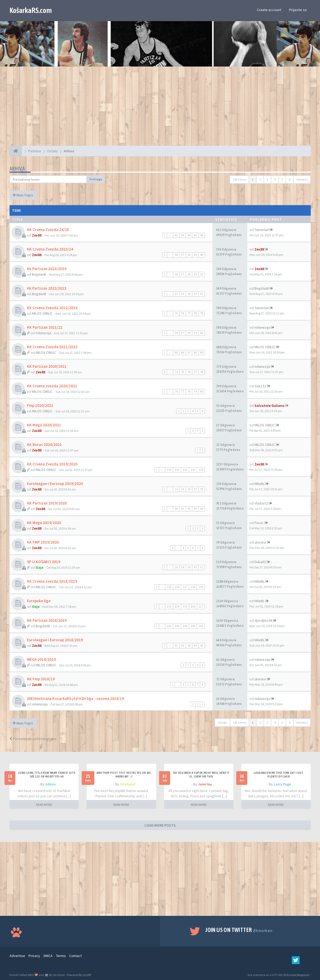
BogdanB (39, 274)
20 (202, 274)
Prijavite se (298, 10)
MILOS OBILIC (42, 313)
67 (189, 352)
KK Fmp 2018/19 (41, 679)
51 (176, 294)
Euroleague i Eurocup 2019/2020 (55, 484)
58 (189, 333)
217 (201, 606)
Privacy (34, 956)
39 (195, 255)
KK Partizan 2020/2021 (47, 366)
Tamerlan (262, 230)
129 (201, 587)
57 (183, 333)
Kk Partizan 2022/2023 (47, 288)
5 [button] (282, 179)
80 (202, 392)
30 (189, 567)
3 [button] (267, 179)
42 (176, 235)
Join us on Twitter (239, 930)
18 (189, 274)
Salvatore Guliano (269, 406)
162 (169, 626)
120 (169, 470)
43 (183, 235)
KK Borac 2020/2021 (44, 444)
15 (183, 489)
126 (177, 587)
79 (202, 313)
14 (176, 489)
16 (176, 274)
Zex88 (37, 235)
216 (193, 606)
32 (202, 567)
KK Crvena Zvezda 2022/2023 (52, 308)
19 (195, 274)
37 (183, 255)
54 (195, 294)
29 (183, 567)
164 (185, 626)
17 (183, 274)
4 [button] (275, 179)
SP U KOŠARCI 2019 (44, 562)
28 (176, 567)
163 (177, 626)
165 (193, 626)
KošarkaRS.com (31, 10)
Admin (50, 784)
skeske (260, 542)
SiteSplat (128, 784)
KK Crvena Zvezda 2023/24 (50, 249)
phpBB (87, 975)
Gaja (40, 567)
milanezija (43, 333)
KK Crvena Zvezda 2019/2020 (52, 464)
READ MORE (44, 805)
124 (201, 470)
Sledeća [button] (302, 179)
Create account (269, 10)
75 (176, 313)
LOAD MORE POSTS (160, 825)
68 (195, 352)
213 (169, 606)
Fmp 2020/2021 (40, 405)
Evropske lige (39, 601)
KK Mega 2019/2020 (44, 523)
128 (193, 587)
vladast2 (261, 503)
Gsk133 (260, 386)
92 (189, 509)
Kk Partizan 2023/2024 (47, 269)
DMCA (48, 956)
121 (177, 470)
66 (183, 352)
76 (183, 313)
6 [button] (290, 179)
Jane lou (205, 784)
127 (185, 587)
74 (176, 372)
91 (183, 509)
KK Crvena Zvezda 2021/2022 (52, 347)
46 (202, 235)
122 (185, 470)
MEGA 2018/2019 (41, 659)
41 (176, 646)
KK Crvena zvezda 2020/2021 (52, 386)
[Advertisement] (160, 109)
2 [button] (260, 179)
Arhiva (17, 169)
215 (185, 606)
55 (202, 294)
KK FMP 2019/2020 (43, 542)
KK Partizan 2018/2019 (47, 620)
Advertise (17, 956)
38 (189, 255)
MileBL (259, 484)
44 (189, 235)
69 (202, 352)
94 (202, 509)
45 (195, 235)
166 (201, 626)
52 (183, 294)
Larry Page (282, 784)
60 (202, 333)
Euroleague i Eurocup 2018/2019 (55, 640)
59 (195, 333)
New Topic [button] (23, 195)
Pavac (259, 523)
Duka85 (260, 562)
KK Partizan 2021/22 (45, 327)
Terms (61, 956)
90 (176, 509)
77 (189, 313)
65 (176, 352)
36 (176, 255)
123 (193, 470)
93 (195, 509)
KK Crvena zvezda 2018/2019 (52, 581)
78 (195, 313)
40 (202, 255)
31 (195, 567)
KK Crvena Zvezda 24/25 (48, 230)
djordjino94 (263, 620)
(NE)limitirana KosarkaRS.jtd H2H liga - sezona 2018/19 (75, 698)
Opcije (222, 722)
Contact (75, 956)
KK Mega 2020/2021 (44, 425)
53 (189, 294)
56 (176, 333)
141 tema (239, 179)
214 (177, 606)
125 (169, 587)
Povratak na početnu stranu (33, 739)
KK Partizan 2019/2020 (47, 503)
